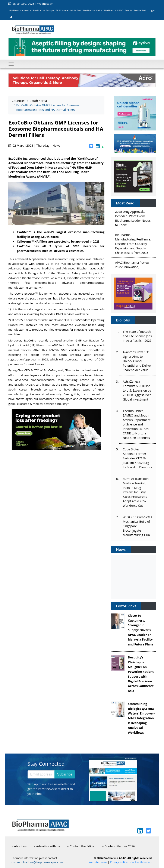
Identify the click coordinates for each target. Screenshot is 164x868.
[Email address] (41, 774)
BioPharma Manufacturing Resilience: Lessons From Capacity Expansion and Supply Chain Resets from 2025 (133, 244)
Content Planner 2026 (119, 846)
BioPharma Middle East (68, 10)
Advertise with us (47, 846)
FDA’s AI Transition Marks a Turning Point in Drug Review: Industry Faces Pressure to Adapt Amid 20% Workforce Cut (136, 492)
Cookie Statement (141, 862)
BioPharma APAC (113, 10)
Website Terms (98, 862)
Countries (18, 101)
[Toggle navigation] (11, 64)
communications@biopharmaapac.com (37, 862)
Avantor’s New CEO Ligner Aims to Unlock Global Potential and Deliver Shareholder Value (137, 361)
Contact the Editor (81, 846)
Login (152, 10)
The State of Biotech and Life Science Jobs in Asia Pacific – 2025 (137, 336)
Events (129, 10)
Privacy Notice (119, 862)
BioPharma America (20, 10)
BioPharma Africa (93, 10)
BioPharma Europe (43, 10)
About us (19, 846)
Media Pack (140, 10)
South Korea (38, 101)
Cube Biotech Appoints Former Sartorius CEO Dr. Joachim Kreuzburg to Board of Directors (137, 458)
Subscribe (65, 774)
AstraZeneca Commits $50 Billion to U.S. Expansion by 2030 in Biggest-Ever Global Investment (137, 390)
